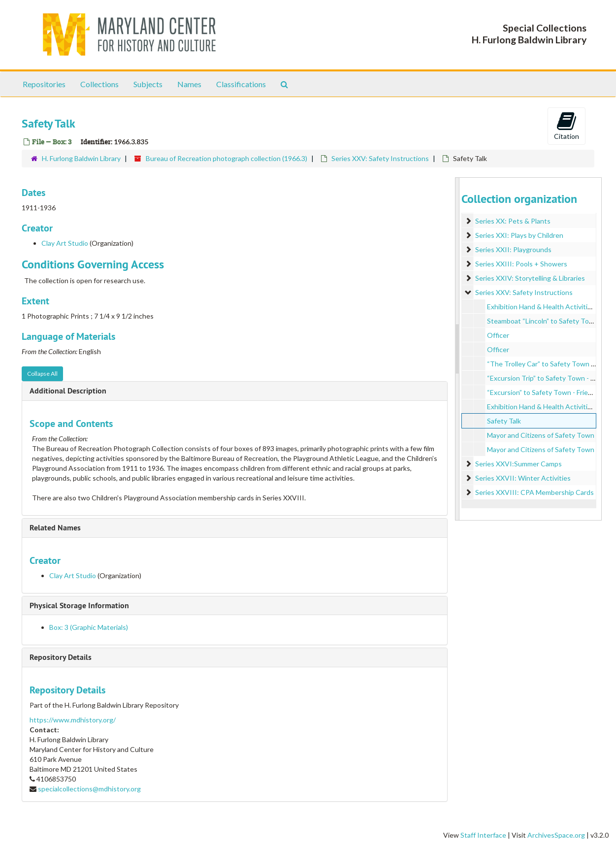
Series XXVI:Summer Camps (519, 464)
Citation (567, 126)
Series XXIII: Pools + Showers (521, 264)
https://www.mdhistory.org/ (73, 720)
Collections (99, 84)
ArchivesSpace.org (556, 835)
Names (189, 84)
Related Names (55, 528)
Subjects (148, 84)
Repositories (44, 84)
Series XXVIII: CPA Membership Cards (535, 492)
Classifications (241, 84)
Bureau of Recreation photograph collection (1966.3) (227, 158)
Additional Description (68, 391)
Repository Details (61, 657)
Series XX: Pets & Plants (513, 221)
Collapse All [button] (42, 374)
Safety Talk (504, 421)
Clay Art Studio (65, 243)
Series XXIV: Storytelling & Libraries (530, 278)
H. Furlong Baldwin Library (81, 158)
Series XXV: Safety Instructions (380, 158)
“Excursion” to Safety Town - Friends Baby (551, 392)
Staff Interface (483, 835)
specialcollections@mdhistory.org (89, 789)
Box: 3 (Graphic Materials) (89, 627)
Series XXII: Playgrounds (513, 249)
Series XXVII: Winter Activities (523, 478)
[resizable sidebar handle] (457, 349)
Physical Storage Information (79, 605)
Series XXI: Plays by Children (519, 235)
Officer (498, 335)
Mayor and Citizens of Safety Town (541, 435)
